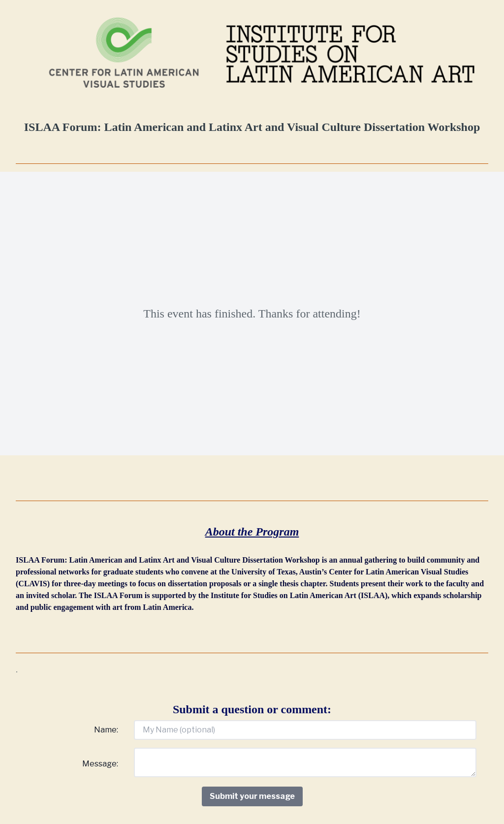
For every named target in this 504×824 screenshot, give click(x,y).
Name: (106, 730)
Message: (100, 764)
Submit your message (252, 796)
